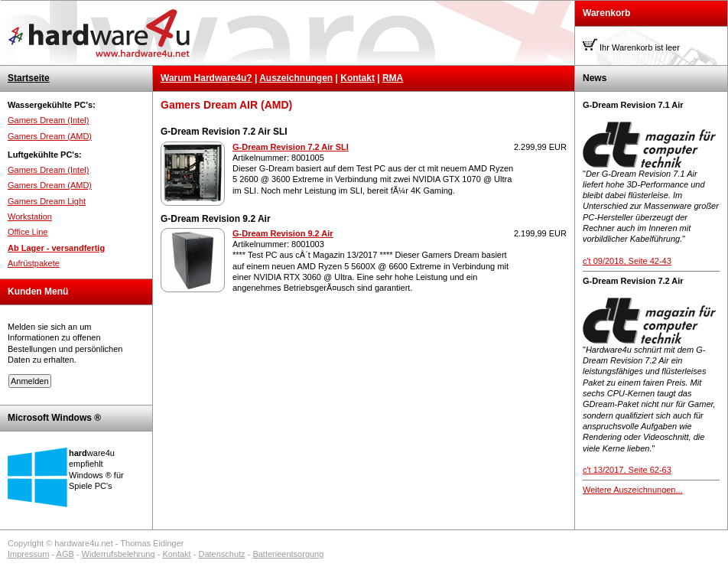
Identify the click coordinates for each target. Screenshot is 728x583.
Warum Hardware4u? (206, 78)
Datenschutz (221, 554)
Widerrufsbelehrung (119, 554)
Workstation (30, 217)
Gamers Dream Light (47, 201)
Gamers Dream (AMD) (50, 136)
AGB (65, 554)
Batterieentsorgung (288, 554)
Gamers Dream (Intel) (48, 120)
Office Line (28, 232)
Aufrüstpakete (34, 263)
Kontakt (357, 78)
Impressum (28, 554)
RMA (393, 78)
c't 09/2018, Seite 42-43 (627, 261)
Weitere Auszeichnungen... (633, 490)
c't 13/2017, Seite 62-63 (627, 470)
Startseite (29, 78)
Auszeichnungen (296, 78)
